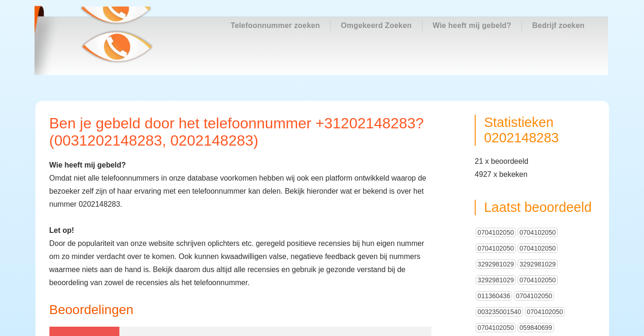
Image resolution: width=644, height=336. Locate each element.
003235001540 (499, 272)
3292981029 (496, 224)
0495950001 (538, 319)
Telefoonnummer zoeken (276, 25)
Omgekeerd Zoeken (376, 25)
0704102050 (496, 192)
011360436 (494, 256)
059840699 (536, 287)
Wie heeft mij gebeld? (472, 25)
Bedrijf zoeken (558, 25)
